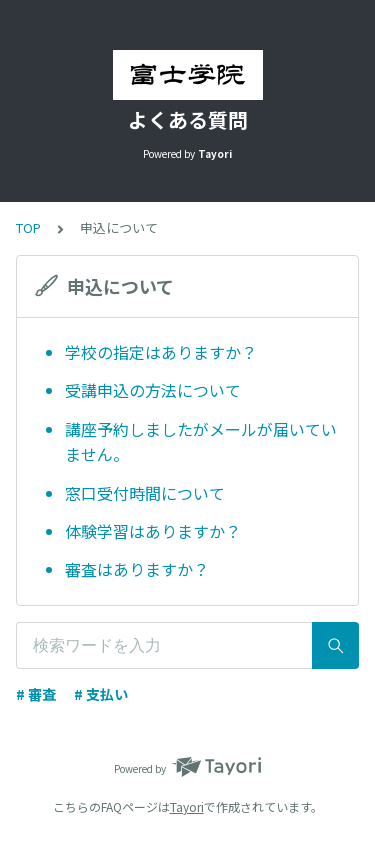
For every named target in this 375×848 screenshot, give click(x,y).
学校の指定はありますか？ (161, 352)
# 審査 (36, 694)
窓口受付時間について (145, 493)
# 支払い (101, 694)
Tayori (187, 806)
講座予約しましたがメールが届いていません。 (201, 442)
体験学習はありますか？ (153, 531)
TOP (28, 227)
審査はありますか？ (137, 569)
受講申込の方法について (153, 390)
